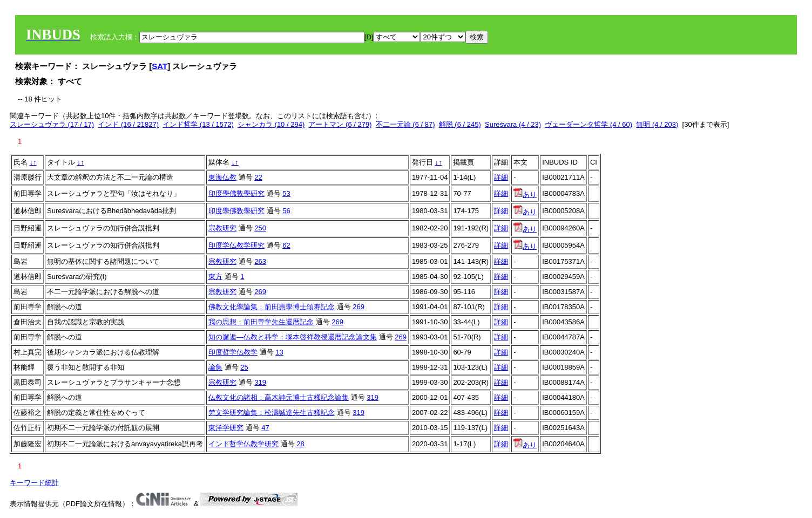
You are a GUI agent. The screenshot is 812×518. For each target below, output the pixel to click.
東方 (215, 277)
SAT (160, 66)
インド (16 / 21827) (128, 124)
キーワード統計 (34, 483)
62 (286, 245)
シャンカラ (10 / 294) (271, 124)
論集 (215, 367)
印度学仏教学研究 (236, 245)
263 (260, 261)
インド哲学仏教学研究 (243, 444)
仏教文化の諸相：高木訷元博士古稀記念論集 (279, 397)
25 (244, 367)
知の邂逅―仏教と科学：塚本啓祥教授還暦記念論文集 (293, 337)
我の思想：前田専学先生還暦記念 (261, 322)
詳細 (501, 177)
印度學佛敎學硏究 (236, 193)
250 (260, 228)
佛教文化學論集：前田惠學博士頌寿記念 (272, 307)
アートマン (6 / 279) (340, 124)
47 (265, 428)
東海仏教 (222, 177)
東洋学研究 (226, 428)
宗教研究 (222, 228)
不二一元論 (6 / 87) (405, 124)
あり (525, 195)
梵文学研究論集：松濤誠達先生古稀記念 (272, 413)
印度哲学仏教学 (233, 352)
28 (300, 444)
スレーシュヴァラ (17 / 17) (52, 124)
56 (286, 211)
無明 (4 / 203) (657, 124)
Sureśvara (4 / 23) (513, 124)
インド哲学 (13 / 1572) (198, 124)
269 (260, 292)
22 (258, 177)
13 (279, 352)
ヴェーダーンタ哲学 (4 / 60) (588, 124)
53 (286, 193)
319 (260, 382)
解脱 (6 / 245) (460, 124)
